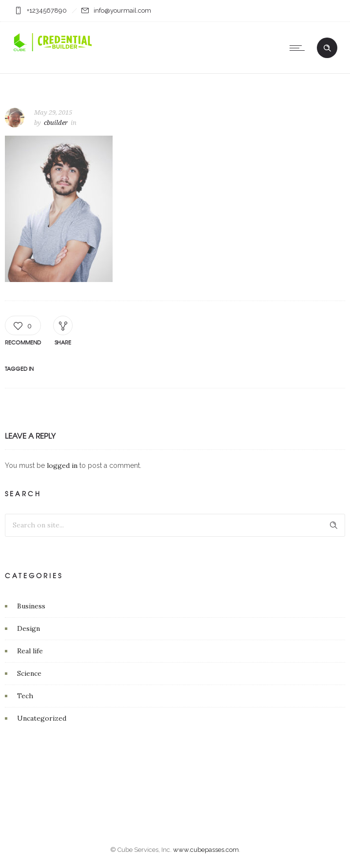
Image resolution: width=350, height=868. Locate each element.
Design (29, 628)
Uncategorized (42, 718)
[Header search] (327, 48)
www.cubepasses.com (206, 850)
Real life (30, 651)
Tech (25, 696)
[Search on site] (175, 525)
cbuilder (56, 123)
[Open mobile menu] (299, 48)
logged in (62, 465)
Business (31, 606)
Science (29, 673)
